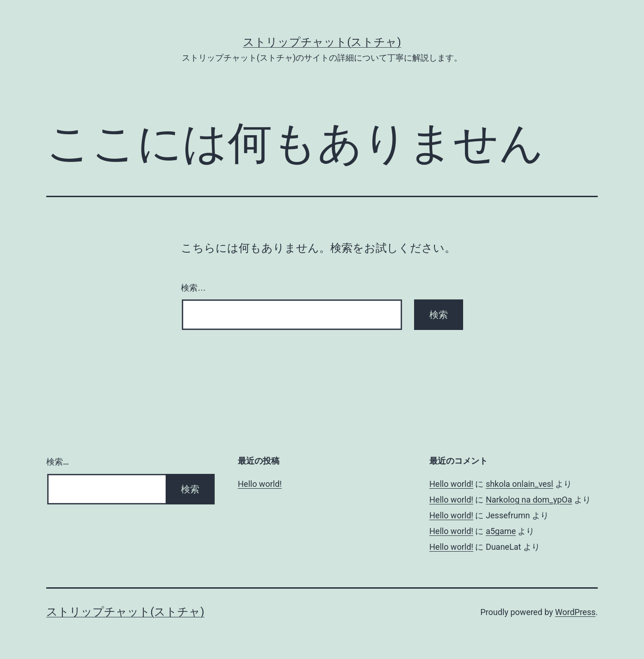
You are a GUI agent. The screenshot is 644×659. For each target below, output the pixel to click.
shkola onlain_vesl (520, 484)
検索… (193, 288)
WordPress (575, 612)
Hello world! (260, 484)
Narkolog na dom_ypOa (529, 500)
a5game (501, 531)
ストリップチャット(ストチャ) (322, 42)
